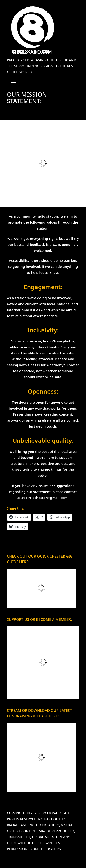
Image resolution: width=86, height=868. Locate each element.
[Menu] (13, 82)
